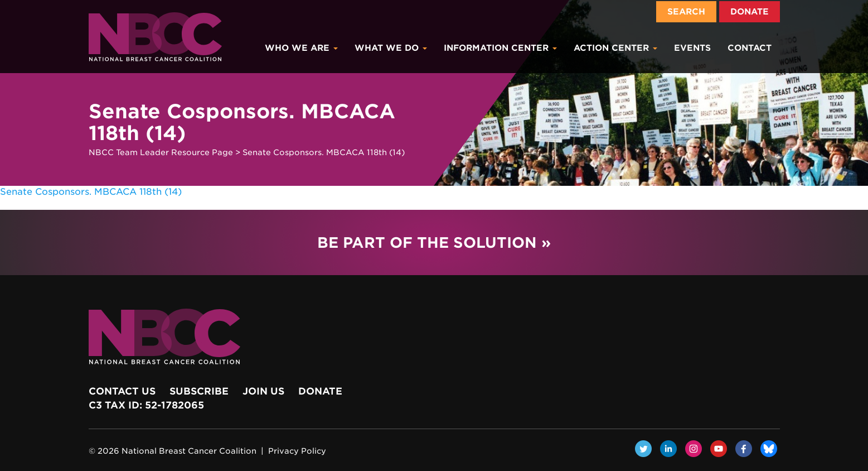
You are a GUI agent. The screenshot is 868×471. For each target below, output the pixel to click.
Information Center (500, 48)
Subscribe (199, 391)
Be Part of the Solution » (434, 242)
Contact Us (122, 391)
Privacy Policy (297, 451)
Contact (750, 48)
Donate (750, 12)
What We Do (391, 48)
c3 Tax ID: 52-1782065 (146, 405)
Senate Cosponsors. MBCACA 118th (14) (91, 192)
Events (692, 48)
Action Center (615, 48)
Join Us (263, 391)
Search (686, 12)
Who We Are (301, 48)
